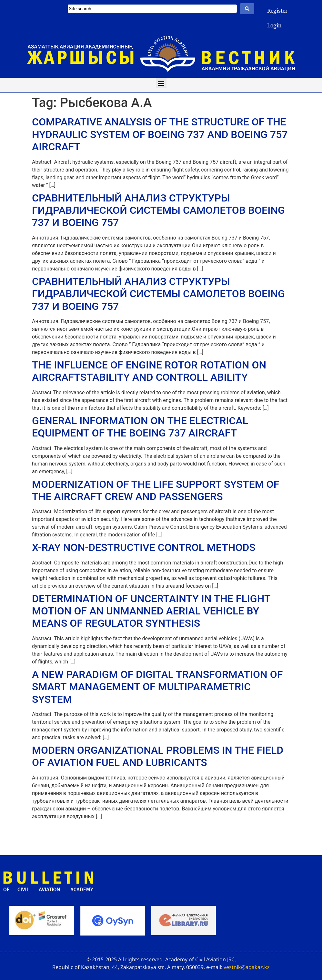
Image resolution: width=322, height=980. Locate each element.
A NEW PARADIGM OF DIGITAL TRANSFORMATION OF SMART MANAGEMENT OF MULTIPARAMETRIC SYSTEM (157, 687)
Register (277, 11)
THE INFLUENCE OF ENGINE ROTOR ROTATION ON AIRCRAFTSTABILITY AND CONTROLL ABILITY (149, 371)
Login (274, 25)
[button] (161, 83)
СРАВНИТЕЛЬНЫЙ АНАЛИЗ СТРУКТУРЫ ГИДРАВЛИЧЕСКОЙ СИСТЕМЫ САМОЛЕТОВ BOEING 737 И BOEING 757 (158, 210)
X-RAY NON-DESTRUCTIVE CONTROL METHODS (144, 547)
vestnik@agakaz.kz (247, 967)
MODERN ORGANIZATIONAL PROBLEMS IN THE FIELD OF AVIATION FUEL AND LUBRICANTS (158, 756)
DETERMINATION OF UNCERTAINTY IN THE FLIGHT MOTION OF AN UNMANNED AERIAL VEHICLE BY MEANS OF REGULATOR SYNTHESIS (151, 611)
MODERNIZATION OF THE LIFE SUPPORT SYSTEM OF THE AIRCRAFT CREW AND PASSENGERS (156, 490)
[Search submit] (247, 9)
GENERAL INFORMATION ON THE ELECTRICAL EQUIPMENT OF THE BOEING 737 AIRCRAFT (140, 427)
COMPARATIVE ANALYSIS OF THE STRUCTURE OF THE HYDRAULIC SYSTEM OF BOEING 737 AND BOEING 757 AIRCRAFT (160, 134)
